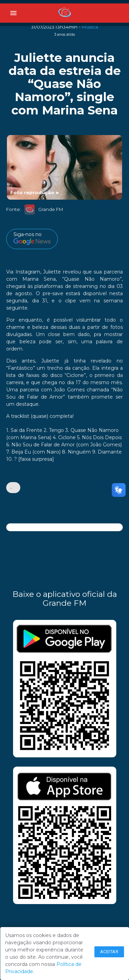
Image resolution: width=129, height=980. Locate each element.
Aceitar (109, 952)
